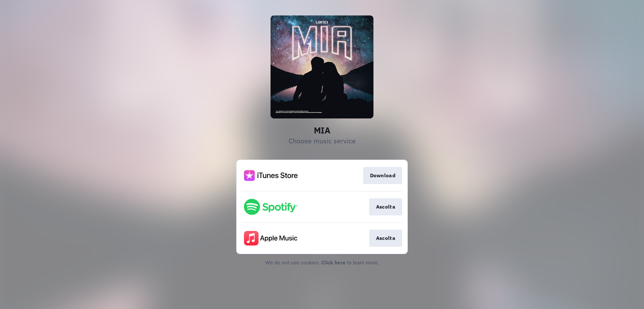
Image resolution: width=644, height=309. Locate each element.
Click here (333, 262)
